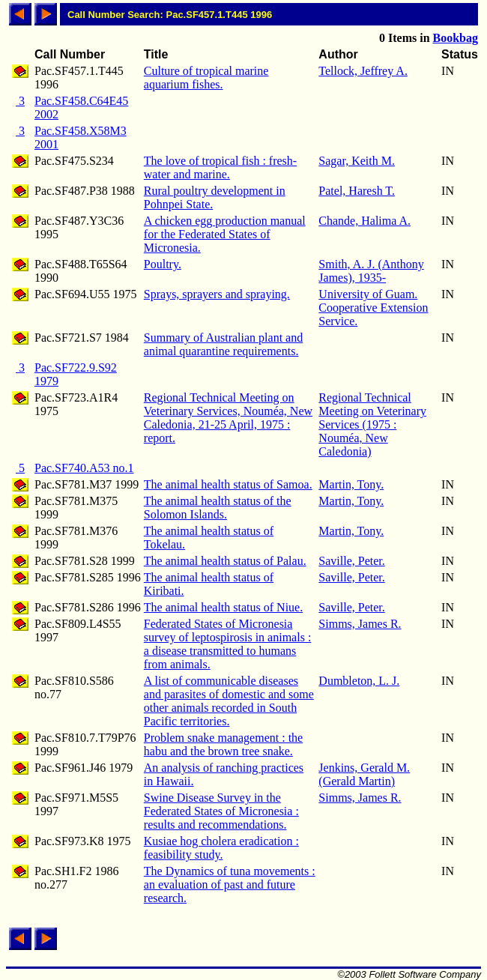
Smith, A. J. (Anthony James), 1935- (371, 271)
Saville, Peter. (351, 561)
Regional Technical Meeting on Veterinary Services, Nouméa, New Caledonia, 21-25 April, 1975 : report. (228, 418)
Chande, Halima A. (365, 221)
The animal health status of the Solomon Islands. (218, 508)
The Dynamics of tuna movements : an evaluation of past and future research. (230, 884)
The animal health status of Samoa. (228, 484)
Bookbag (456, 38)
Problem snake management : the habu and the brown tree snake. (223, 744)
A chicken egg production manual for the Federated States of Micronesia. (225, 234)
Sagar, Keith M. (357, 161)
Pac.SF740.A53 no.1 (84, 468)
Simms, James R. (360, 624)
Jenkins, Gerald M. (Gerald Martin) (364, 774)
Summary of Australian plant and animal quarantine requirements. (223, 344)
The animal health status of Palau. (225, 561)
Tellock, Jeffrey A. (363, 71)
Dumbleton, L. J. (359, 681)
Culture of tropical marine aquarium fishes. (206, 78)
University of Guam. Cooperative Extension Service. (373, 308)
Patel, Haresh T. (357, 191)
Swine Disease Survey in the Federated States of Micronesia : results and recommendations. (221, 811)
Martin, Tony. (351, 484)
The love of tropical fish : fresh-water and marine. (220, 167)
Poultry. (163, 264)
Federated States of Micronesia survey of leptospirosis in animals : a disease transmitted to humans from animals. (228, 644)
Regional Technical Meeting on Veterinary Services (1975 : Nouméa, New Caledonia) (372, 424)
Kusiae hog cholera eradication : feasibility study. (221, 848)
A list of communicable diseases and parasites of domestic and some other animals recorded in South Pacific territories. (229, 701)
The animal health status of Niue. (223, 607)
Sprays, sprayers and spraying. (217, 294)
